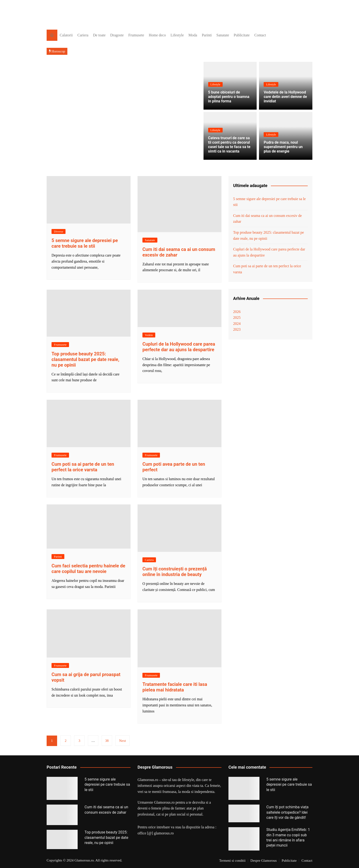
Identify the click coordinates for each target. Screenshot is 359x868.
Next (123, 741)
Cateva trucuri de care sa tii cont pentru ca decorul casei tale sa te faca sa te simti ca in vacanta (229, 145)
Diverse (59, 231)
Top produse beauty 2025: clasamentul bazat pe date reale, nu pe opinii (85, 359)
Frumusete (136, 35)
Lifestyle (177, 35)
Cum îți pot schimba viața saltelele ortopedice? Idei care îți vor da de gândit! (288, 812)
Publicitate (242, 35)
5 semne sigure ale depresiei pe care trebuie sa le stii (85, 243)
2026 (237, 312)
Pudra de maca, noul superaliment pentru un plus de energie (283, 147)
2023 (237, 329)
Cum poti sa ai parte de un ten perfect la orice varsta (83, 467)
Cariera (83, 35)
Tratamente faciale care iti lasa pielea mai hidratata (175, 687)
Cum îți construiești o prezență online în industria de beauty (175, 572)
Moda (193, 35)
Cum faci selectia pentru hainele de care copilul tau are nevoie (88, 569)
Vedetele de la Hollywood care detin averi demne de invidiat (285, 97)
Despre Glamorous (264, 861)
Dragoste (117, 35)
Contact (260, 35)
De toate (99, 35)
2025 (237, 318)
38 (107, 741)
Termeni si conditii (232, 861)
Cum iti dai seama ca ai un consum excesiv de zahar (268, 219)
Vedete (149, 335)
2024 (237, 324)
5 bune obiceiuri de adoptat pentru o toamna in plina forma (229, 97)
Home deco (157, 35)
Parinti (207, 35)
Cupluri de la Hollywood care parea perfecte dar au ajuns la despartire (179, 347)
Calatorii (66, 35)
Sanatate (223, 35)
